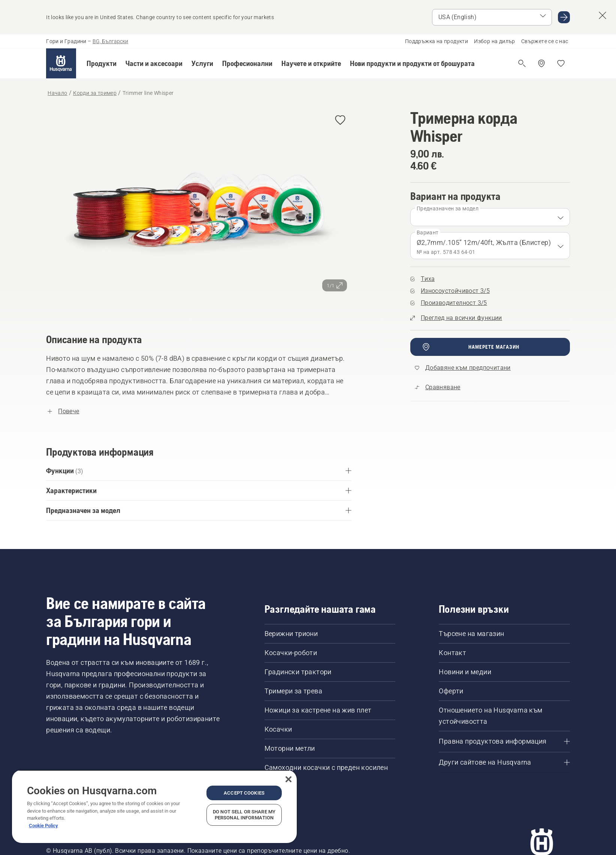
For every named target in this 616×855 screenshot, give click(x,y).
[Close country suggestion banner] (603, 15)
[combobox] (490, 217)
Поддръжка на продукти (437, 41)
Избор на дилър (495, 41)
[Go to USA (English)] (564, 17)
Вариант (428, 232)
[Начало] (61, 63)
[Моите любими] (561, 63)
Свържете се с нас (545, 41)
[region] (154, 806)
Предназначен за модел (448, 208)
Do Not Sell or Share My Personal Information (244, 815)
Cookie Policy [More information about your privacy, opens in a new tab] (43, 826)
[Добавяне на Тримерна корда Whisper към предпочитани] (340, 121)
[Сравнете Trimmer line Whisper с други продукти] (438, 387)
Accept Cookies (244, 793)
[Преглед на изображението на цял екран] (199, 211)
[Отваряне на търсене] (522, 63)
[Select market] (492, 17)
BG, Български (110, 41)
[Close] (289, 779)
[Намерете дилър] (541, 63)
